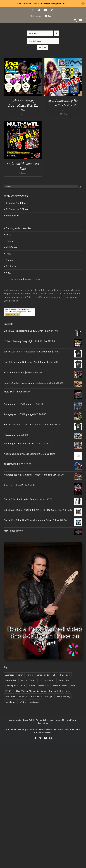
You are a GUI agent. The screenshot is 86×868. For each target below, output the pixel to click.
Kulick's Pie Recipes (43, 733)
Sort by (33, 33)
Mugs (8, 254)
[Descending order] (57, 33)
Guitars (9, 241)
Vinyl (8, 273)
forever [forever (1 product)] (32, 686)
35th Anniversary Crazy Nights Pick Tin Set (23, 105)
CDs (8, 222)
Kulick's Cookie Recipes (68, 729)
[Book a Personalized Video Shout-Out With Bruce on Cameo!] (43, 543)
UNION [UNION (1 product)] (23, 702)
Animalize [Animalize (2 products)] (10, 675)
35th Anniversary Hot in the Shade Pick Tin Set (63, 105)
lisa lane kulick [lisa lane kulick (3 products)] (56, 691)
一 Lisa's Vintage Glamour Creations (24, 279)
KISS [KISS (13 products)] (73, 686)
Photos (9, 260)
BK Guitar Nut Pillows (17, 203)
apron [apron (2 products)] (20, 675)
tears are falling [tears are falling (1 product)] (63, 696)
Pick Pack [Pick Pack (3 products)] (23, 696)
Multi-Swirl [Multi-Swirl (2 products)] (10, 696)
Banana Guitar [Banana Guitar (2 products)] (43, 675)
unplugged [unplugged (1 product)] (35, 702)
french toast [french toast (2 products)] (44, 686)
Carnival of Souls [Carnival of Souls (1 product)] (28, 680)
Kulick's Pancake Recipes (17, 729)
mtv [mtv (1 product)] (68, 691)
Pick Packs (11, 266)
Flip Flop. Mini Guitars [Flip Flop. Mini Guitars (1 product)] (15, 686)
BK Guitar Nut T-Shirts (17, 209)
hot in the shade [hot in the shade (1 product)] (60, 686)
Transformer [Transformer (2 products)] (11, 702)
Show (35, 41)
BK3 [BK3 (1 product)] (55, 675)
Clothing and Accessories (18, 228)
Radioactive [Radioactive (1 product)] (36, 696)
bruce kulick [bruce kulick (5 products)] (11, 680)
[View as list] (45, 47)
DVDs (8, 235)
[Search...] (41, 187)
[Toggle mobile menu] (81, 20)
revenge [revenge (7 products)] (49, 696)
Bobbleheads (12, 216)
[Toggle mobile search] (75, 20)
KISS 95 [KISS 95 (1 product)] (9, 691)
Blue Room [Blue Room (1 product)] (65, 675)
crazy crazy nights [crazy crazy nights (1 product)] (47, 680)
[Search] (80, 187)
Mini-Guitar (11, 247)
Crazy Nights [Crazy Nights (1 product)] (63, 680)
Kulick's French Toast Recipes (43, 729)
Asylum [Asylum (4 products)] (30, 675)
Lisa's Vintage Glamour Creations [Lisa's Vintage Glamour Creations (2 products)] (31, 691)
